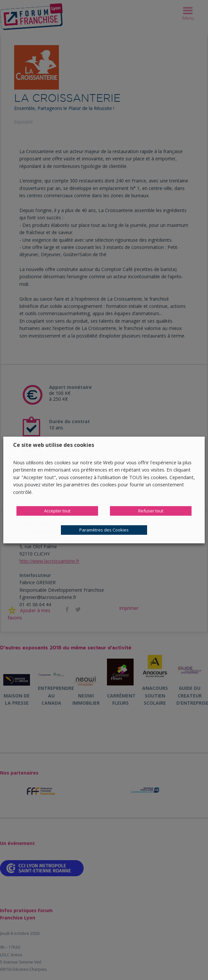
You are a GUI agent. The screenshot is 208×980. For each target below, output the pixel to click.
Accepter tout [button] (57, 511)
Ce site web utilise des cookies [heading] (54, 445)
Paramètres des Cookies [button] (104, 530)
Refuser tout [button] (151, 511)
